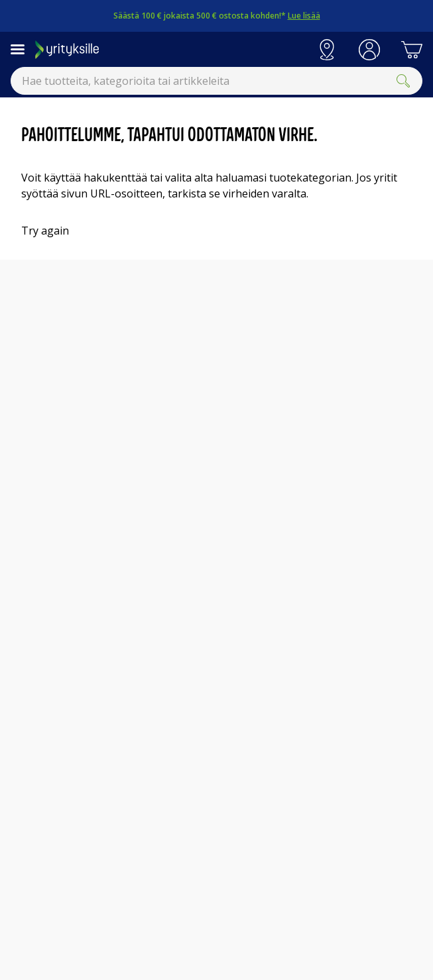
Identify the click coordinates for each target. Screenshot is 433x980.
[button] (369, 50)
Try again (45, 231)
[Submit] (403, 81)
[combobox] (216, 81)
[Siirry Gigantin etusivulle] (170, 50)
